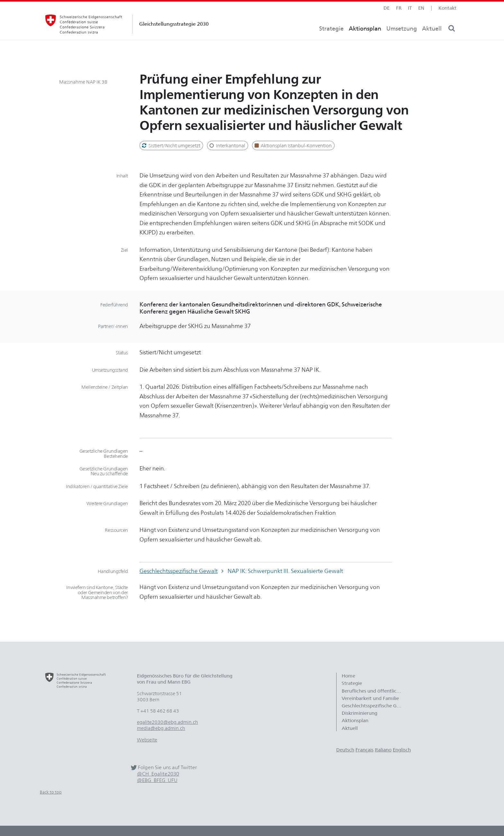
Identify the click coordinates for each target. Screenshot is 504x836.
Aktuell (432, 40)
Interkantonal (227, 145)
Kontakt (447, 8)
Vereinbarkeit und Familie (370, 698)
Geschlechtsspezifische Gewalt (179, 571)
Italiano (383, 750)
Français (364, 750)
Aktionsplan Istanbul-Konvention (293, 145)
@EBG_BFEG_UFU (157, 780)
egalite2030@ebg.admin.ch (167, 722)
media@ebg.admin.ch (161, 728)
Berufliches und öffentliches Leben (375, 691)
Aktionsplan (365, 40)
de (387, 8)
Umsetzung (402, 40)
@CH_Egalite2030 (158, 774)
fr (399, 8)
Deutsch (345, 750)
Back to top (51, 792)
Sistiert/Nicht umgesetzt (171, 145)
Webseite (147, 740)
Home (348, 676)
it (410, 8)
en (421, 8)
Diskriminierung (360, 713)
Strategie (331, 40)
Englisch (402, 750)
